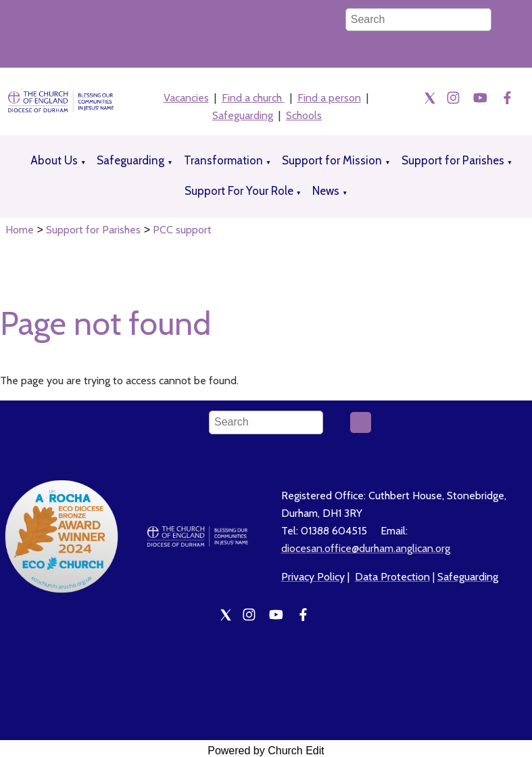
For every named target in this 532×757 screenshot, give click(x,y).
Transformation (223, 160)
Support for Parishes (453, 160)
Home (20, 230)
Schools (304, 115)
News (326, 191)
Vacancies (186, 98)
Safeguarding (243, 115)
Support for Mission (332, 160)
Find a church (253, 98)
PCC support (182, 230)
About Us (54, 160)
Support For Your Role (239, 191)
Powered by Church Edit (266, 751)
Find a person (329, 98)
